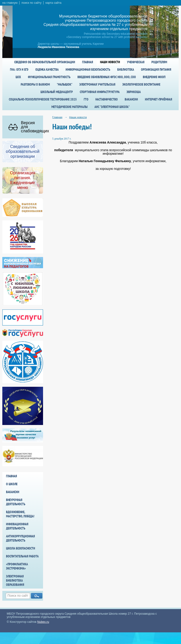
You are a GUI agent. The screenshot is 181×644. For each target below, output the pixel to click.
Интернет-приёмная (159, 99)
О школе (12, 484)
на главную (10, 3)
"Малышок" (65, 84)
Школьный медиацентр (57, 92)
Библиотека (126, 69)
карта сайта (53, 3)
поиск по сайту (31, 3)
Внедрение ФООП (154, 77)
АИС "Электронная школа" (112, 107)
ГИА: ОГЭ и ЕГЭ (19, 69)
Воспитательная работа (22, 556)
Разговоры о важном (35, 84)
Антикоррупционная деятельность (20, 538)
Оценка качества (47, 69)
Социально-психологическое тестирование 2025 (43, 99)
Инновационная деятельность (17, 526)
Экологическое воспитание (141, 84)
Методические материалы (69, 107)
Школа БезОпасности (21, 548)
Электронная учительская (97, 84)
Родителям (159, 62)
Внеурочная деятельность (16, 502)
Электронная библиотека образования (15, 580)
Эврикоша (134, 92)
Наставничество (107, 99)
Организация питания (156, 69)
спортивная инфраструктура (100, 92)
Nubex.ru (43, 622)
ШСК (18, 77)
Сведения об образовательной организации (45, 62)
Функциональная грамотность (49, 77)
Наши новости (110, 62)
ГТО (86, 99)
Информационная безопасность (88, 69)
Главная (88, 62)
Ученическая (136, 62)
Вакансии (131, 99)
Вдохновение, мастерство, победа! (20, 514)
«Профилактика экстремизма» (17, 566)
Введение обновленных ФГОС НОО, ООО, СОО (107, 77)
